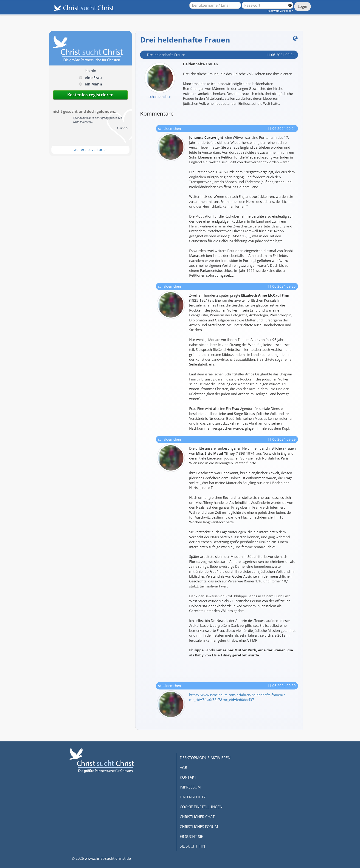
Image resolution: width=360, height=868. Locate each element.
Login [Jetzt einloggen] (302, 6)
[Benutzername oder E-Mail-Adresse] (215, 5)
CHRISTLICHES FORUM (199, 827)
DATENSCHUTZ (193, 797)
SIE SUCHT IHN (192, 846)
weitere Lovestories (91, 150)
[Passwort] (267, 5)
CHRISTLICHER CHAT (197, 817)
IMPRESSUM (190, 787)
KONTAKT (188, 777)
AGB (183, 768)
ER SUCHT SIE (191, 837)
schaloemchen (160, 96)
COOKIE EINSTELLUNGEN (201, 807)
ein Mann (93, 84)
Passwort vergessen (280, 11)
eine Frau (93, 78)
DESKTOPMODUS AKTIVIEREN (205, 758)
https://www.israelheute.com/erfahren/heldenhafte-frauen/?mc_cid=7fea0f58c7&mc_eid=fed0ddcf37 (237, 697)
